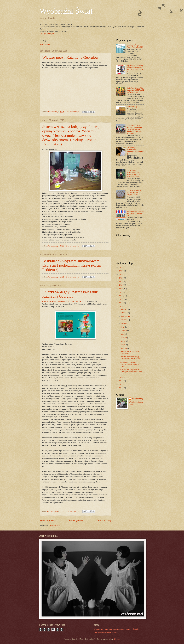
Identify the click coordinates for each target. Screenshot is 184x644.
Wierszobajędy (137, 399)
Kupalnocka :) (132, 107)
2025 (121, 271)
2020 (121, 289)
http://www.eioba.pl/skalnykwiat (105, 632)
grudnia (124, 309)
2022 (121, 282)
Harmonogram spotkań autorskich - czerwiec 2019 (135, 213)
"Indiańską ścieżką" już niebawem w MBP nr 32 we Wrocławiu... (135, 90)
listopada (124, 313)
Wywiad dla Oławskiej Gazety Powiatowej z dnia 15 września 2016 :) (135, 68)
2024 (121, 274)
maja (123, 334)
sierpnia (124, 323)
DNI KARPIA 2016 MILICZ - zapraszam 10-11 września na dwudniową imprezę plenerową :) (134, 129)
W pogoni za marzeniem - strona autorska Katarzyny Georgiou (117, 629)
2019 (121, 292)
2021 (121, 285)
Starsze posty (104, 520)
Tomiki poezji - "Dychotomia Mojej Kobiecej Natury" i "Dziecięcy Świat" (134, 173)
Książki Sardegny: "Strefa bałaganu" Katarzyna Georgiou (70, 294)
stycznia (124, 348)
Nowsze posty (47, 520)
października (126, 316)
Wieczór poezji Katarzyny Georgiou (70, 57)
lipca (123, 327)
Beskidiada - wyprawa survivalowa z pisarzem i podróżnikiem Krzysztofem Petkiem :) (72, 265)
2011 (121, 388)
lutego (123, 345)
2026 (121, 267)
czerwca (124, 330)
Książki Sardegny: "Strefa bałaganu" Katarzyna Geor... (132, 371)
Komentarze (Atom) (56, 525)
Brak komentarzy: (73, 112)
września (124, 320)
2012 (121, 384)
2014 (121, 377)
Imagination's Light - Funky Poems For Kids (135, 46)
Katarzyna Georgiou (47, 34)
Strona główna (45, 44)
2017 (121, 299)
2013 (121, 381)
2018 (121, 296)
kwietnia (124, 338)
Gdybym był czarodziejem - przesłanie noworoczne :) (135, 151)
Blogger (117, 639)
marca (123, 341)
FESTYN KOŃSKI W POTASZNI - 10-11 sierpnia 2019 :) (134, 193)
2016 (121, 303)
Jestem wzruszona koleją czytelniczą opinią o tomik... (131, 358)
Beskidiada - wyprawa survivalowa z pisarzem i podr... (130, 364)
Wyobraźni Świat (66, 11)
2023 (121, 278)
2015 (121, 306)
